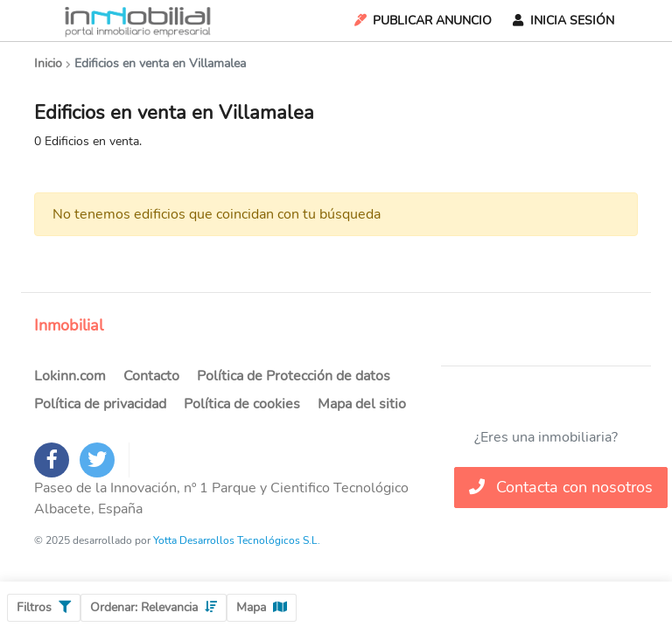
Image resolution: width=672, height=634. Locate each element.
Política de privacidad (100, 404)
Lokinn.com (70, 376)
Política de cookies (242, 404)
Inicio (48, 63)
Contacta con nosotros (561, 487)
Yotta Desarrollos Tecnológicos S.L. (237, 540)
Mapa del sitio (362, 404)
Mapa (262, 607)
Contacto (151, 376)
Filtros (44, 607)
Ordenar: (154, 607)
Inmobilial (69, 325)
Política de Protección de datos (294, 376)
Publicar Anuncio (422, 21)
